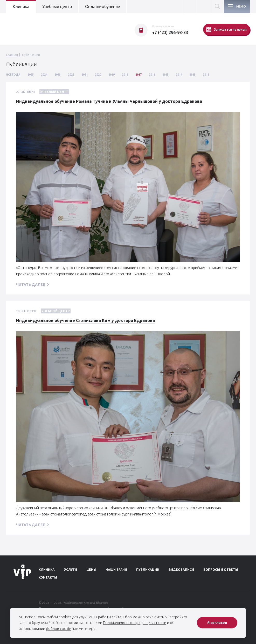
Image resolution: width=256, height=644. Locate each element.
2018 (125, 75)
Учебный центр (57, 6)
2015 (165, 75)
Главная (12, 55)
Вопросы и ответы (221, 570)
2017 (139, 75)
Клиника (21, 6)
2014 (179, 75)
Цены (91, 570)
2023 (58, 75)
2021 (85, 75)
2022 (71, 75)
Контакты (48, 577)
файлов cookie (58, 629)
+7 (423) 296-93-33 (170, 32)
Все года (13, 75)
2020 (98, 75)
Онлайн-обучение (102, 6)
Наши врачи (116, 570)
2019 (112, 75)
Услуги (71, 570)
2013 (192, 75)
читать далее (31, 285)
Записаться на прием (226, 29)
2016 (152, 75)
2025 (31, 75)
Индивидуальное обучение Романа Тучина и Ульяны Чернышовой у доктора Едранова (109, 101)
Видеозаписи (181, 570)
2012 (206, 75)
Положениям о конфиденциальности (135, 623)
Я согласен (217, 623)
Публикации (31, 55)
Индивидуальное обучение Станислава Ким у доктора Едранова (85, 320)
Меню (241, 6)
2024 (44, 75)
